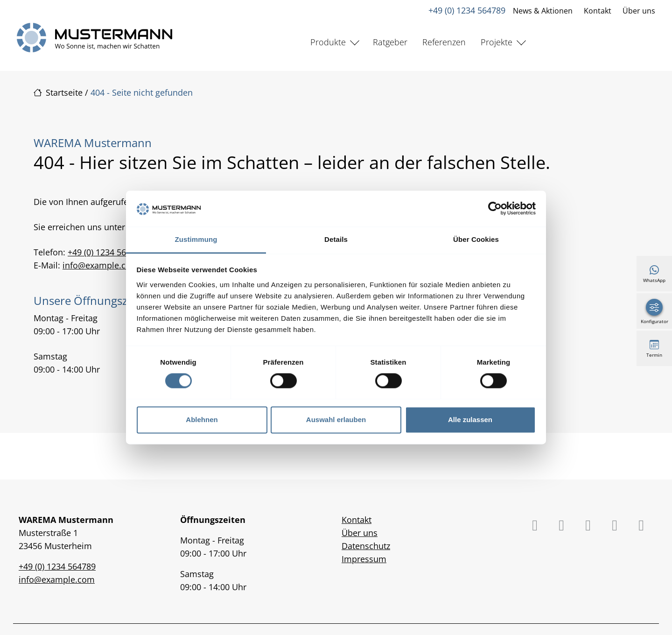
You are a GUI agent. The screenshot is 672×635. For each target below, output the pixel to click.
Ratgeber (390, 42)
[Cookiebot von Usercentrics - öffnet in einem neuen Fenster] (495, 209)
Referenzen (444, 42)
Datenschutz (366, 546)
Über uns (639, 11)
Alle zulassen (470, 420)
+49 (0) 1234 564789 (467, 10)
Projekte (497, 42)
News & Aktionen (543, 11)
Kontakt (598, 11)
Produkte (328, 42)
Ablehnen (202, 420)
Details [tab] (336, 239)
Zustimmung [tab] (196, 239)
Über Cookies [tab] (476, 239)
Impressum (364, 559)
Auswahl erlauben (336, 420)
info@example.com (101, 265)
